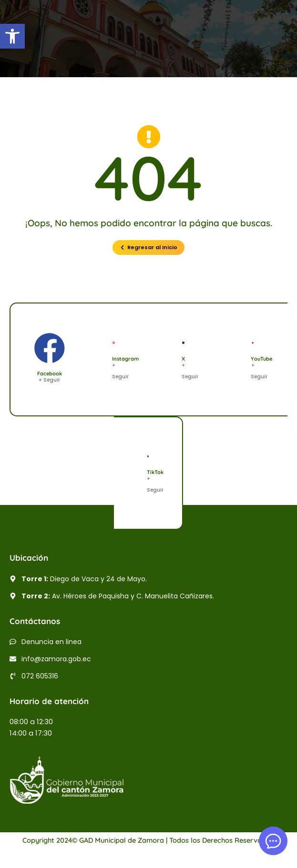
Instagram (125, 359)
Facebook (50, 373)
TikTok (155, 472)
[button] (12, 36)
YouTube (261, 359)
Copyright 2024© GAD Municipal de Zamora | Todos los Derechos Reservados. (149, 840)
